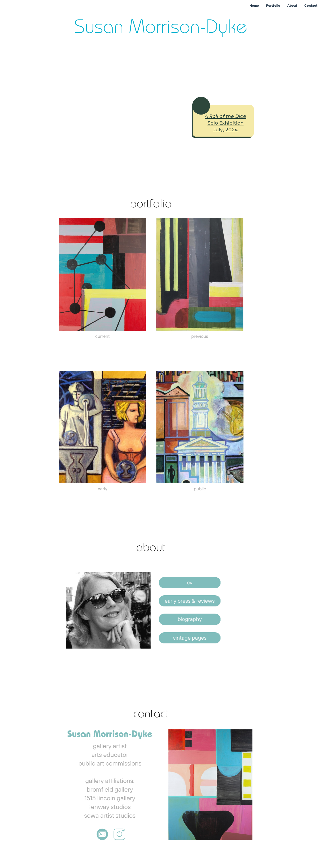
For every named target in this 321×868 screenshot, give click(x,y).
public (192, 489)
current (94, 336)
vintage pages (182, 638)
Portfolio (273, 5)
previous (192, 336)
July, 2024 (224, 130)
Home (254, 5)
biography (182, 619)
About (292, 5)
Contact (311, 5)
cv (182, 583)
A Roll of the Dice (224, 116)
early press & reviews (182, 601)
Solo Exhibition (224, 123)
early (94, 489)
